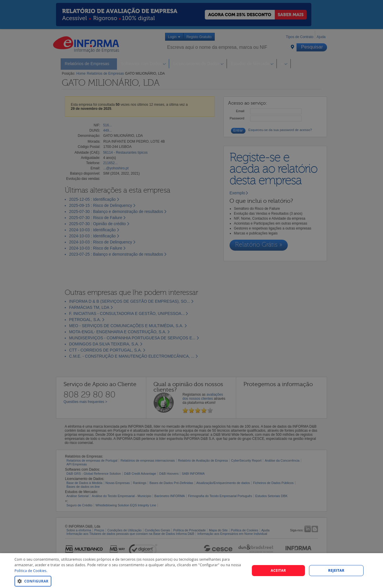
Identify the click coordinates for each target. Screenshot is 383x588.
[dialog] (191, 571)
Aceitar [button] (278, 570)
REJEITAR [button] (336, 570)
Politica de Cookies (30, 571)
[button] (129, 581)
